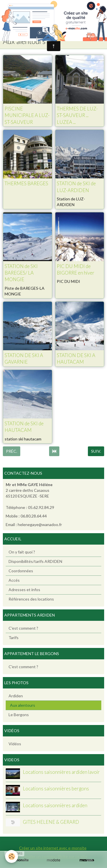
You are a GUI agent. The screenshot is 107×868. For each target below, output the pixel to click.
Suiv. (96, 451)
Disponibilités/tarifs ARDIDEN (35, 561)
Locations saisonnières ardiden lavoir (61, 772)
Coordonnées (21, 571)
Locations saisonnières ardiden (55, 805)
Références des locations (31, 599)
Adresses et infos (24, 590)
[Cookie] (12, 856)
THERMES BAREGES (26, 184)
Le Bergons (19, 715)
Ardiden (16, 696)
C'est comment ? (23, 628)
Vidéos (15, 744)
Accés (14, 580)
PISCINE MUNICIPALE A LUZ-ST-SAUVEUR (27, 115)
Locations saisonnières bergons (56, 789)
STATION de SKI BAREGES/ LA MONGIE (21, 273)
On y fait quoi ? (22, 552)
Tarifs (14, 638)
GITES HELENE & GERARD (51, 822)
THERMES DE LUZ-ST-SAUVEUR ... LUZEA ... (77, 115)
